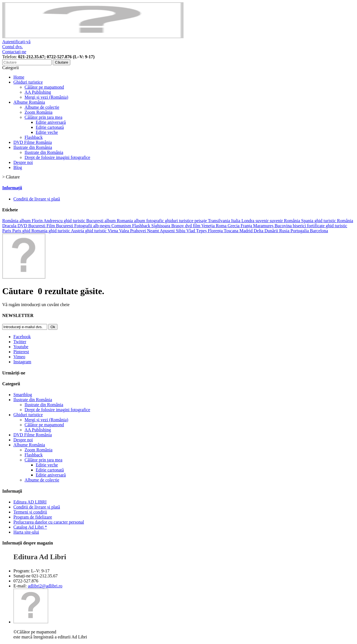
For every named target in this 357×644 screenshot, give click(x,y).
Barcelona (319, 231)
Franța (247, 226)
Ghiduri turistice (28, 82)
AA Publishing (38, 92)
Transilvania (219, 221)
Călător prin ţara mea (44, 117)
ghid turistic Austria (67, 231)
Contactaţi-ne (14, 52)
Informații (12, 188)
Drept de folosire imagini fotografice (57, 157)
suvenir (263, 221)
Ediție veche (47, 132)
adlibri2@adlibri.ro (45, 586)
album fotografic (149, 221)
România (11, 221)
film (197, 226)
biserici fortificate (309, 226)
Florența (216, 231)
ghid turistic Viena (102, 231)
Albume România (29, 102)
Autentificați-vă (16, 42)
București (95, 221)
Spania (308, 221)
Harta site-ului (26, 532)
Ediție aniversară (51, 122)
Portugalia (300, 231)
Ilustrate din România (33, 147)
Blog (18, 167)
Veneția (209, 226)
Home (19, 77)
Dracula (10, 226)
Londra (249, 221)
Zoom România (38, 112)
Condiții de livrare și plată (37, 199)
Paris (17, 231)
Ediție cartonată (50, 127)
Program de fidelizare (33, 517)
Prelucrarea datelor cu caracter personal (49, 522)
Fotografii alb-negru (93, 226)
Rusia (285, 231)
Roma (222, 226)
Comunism (122, 226)
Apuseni (168, 231)
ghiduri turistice (180, 221)
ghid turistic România (334, 221)
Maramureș (264, 226)
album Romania (119, 221)
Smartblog (23, 395)
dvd (189, 226)
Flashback (34, 137)
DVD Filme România (33, 142)
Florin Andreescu (48, 221)
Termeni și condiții (30, 512)
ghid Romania (35, 231)
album (26, 221)
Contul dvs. (13, 47)
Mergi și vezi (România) (46, 97)
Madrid (246, 231)
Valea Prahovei (133, 231)
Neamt (153, 231)
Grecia (234, 226)
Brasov (178, 226)
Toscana (231, 231)
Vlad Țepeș (197, 231)
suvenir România (285, 221)
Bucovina (284, 226)
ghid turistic (75, 221)
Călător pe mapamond (44, 87)
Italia (236, 221)
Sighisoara (161, 226)
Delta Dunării (267, 231)
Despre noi (23, 162)
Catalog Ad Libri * (30, 527)
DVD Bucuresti (32, 226)
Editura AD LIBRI (30, 502)
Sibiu (181, 231)
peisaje (201, 221)
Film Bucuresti (61, 226)
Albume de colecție (42, 107)
